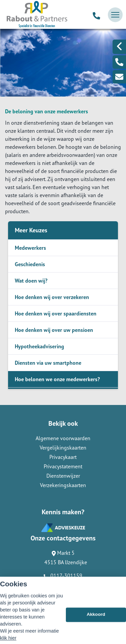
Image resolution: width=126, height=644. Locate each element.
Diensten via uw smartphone (48, 363)
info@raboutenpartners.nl (63, 585)
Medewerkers (30, 248)
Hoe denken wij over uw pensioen (54, 330)
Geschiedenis (30, 264)
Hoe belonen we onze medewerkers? (57, 379)
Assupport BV (46, 596)
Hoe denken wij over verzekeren (52, 297)
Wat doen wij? (31, 281)
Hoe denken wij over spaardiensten (56, 313)
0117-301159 (63, 576)
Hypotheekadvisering (39, 346)
